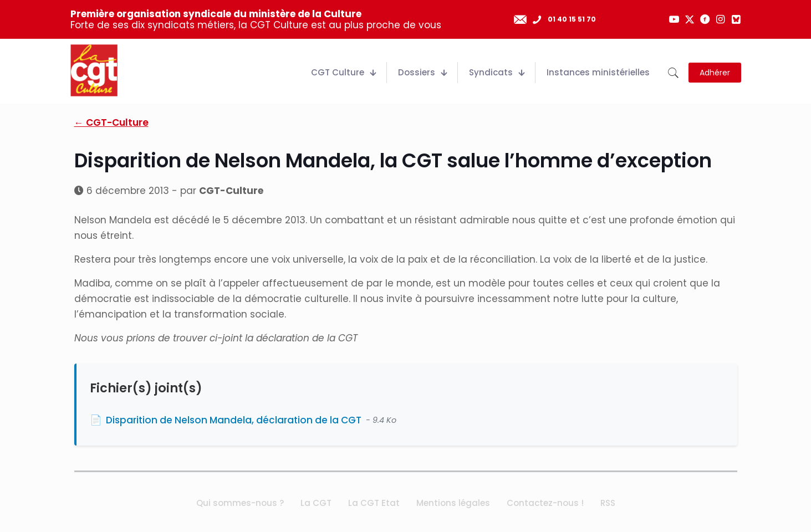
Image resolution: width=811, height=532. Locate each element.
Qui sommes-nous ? (240, 503)
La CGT (316, 503)
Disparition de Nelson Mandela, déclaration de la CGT (234, 420)
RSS (608, 503)
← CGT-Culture (111, 122)
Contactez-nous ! (545, 503)
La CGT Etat (374, 503)
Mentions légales (453, 503)
